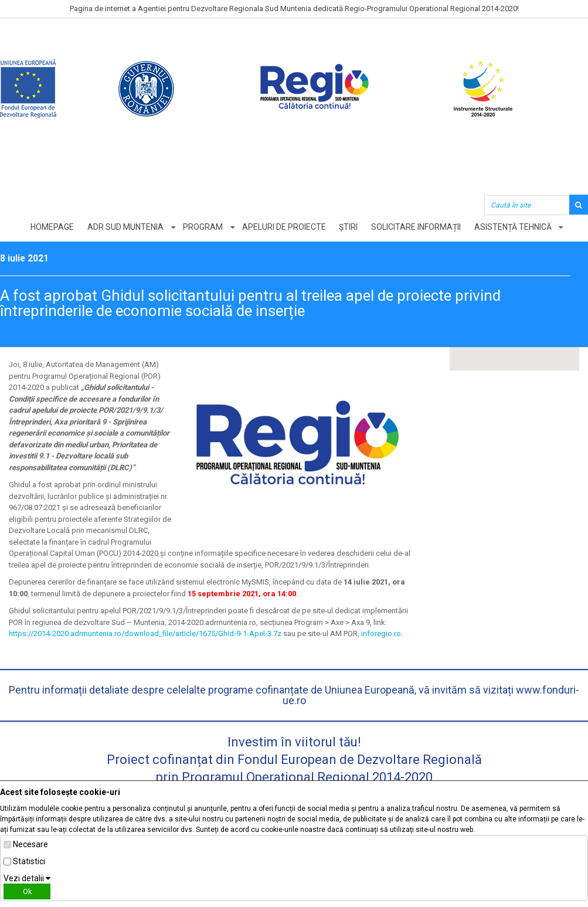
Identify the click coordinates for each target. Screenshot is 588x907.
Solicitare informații (417, 227)
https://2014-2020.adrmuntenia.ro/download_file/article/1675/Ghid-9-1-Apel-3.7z (145, 633)
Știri (349, 227)
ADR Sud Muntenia (125, 227)
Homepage (52, 227)
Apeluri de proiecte (284, 227)
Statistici (29, 861)
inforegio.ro (381, 633)
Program (203, 227)
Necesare (30, 844)
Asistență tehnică (514, 227)
